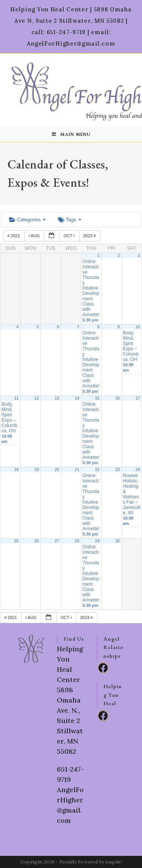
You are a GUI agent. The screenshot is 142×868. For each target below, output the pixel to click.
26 (37, 541)
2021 (14, 236)
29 (97, 541)
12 (37, 398)
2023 (90, 236)
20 (57, 469)
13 (57, 398)
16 (117, 398)
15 (97, 398)
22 (97, 469)
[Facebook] (103, 668)
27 (57, 541)
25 (16, 541)
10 (138, 327)
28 (77, 541)
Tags (69, 220)
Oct (70, 236)
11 (16, 398)
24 (138, 469)
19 (37, 469)
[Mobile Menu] (71, 134)
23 (117, 469)
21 (77, 469)
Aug (35, 236)
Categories (27, 220)
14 (77, 398)
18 (16, 469)
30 (117, 541)
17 (138, 398)
